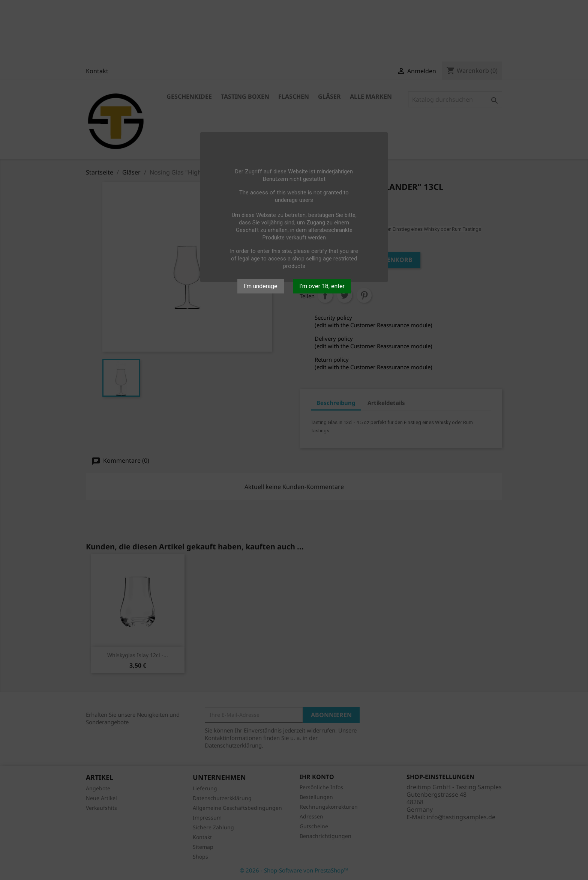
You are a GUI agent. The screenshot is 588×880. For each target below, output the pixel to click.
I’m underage (261, 286)
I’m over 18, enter (322, 286)
